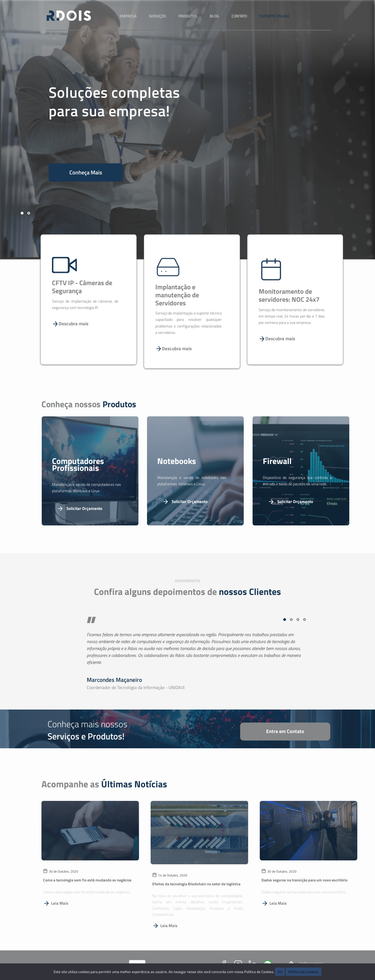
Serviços (158, 16)
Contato (239, 16)
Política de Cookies (304, 972)
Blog (214, 16)
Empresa (128, 16)
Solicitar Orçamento (80, 509)
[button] (22, 213)
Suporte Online (275, 16)
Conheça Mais (86, 172)
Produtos (188, 16)
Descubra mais (70, 324)
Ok (280, 972)
